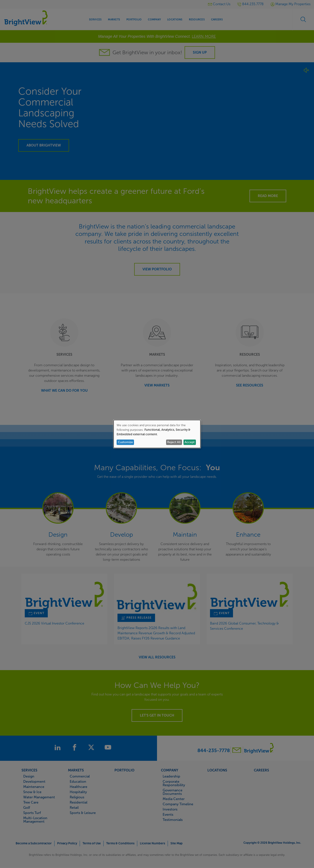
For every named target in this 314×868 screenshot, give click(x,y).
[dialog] (157, 434)
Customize (125, 442)
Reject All (174, 442)
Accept (190, 442)
